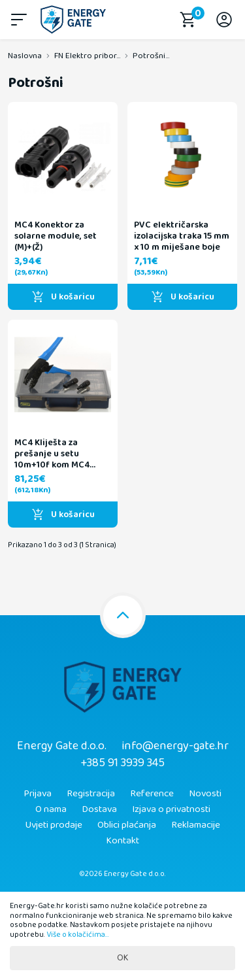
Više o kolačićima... (78, 935)
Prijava (38, 794)
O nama (51, 809)
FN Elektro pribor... (87, 56)
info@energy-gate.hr (175, 746)
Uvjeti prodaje (54, 825)
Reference (152, 794)
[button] (21, 20)
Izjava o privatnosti (171, 809)
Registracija (91, 794)
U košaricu (63, 297)
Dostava (99, 809)
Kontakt (122, 841)
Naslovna (25, 56)
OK (123, 958)
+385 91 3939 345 (122, 763)
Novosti (205, 794)
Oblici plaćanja (127, 825)
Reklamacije (196, 825)
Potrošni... (151, 56)
